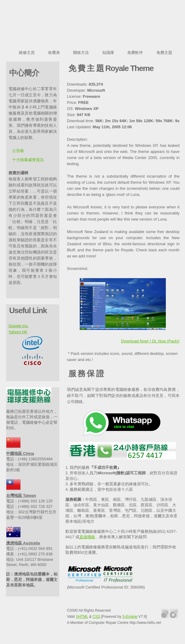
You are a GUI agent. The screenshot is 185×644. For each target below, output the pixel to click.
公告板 (18, 151)
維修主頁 (27, 53)
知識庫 (108, 53)
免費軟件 (135, 53)
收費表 (54, 53)
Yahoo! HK (18, 332)
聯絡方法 (81, 53)
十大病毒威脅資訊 (28, 160)
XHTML (82, 617)
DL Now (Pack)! (166, 341)
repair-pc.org (25, 20)
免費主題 (164, 53)
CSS (96, 617)
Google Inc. (19, 326)
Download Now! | (137, 341)
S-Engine (130, 617)
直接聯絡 (87, 537)
